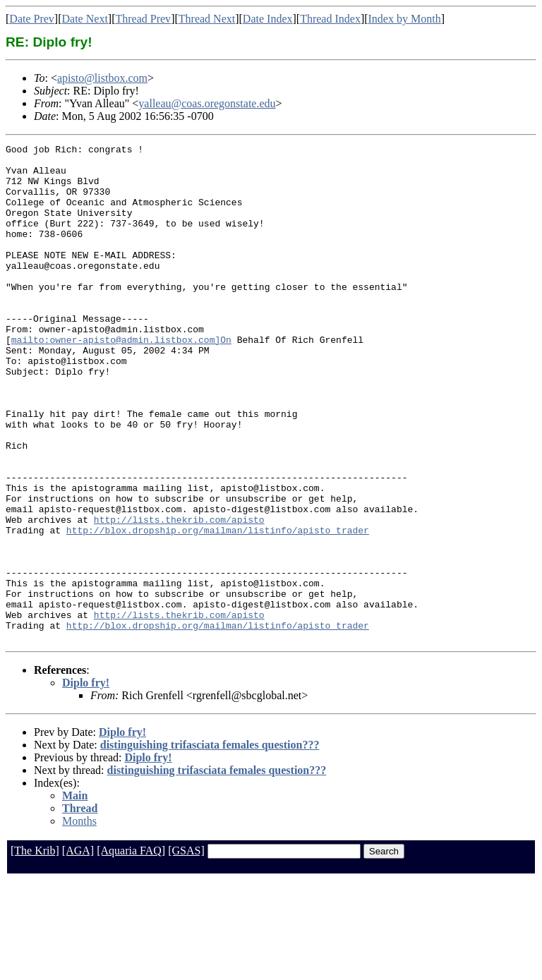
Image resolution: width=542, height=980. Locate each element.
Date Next (85, 19)
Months (79, 920)
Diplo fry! (86, 782)
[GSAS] (186, 950)
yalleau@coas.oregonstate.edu (207, 103)
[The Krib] (35, 950)
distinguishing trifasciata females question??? (210, 844)
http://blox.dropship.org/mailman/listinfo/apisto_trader (218, 608)
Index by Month (405, 19)
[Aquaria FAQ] (131, 950)
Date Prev (32, 19)
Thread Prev (143, 19)
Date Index (268, 19)
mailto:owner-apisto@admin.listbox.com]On (121, 380)
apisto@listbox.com (102, 78)
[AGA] (78, 950)
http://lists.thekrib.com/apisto (179, 595)
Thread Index (330, 19)
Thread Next (207, 19)
